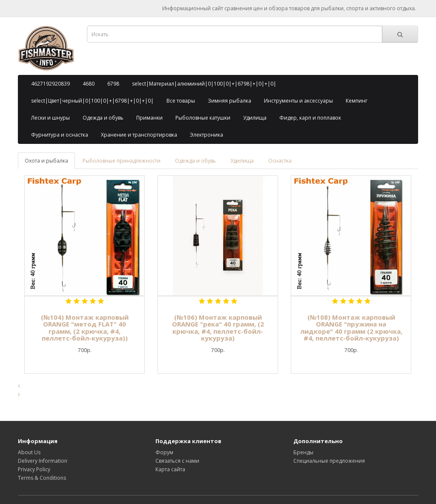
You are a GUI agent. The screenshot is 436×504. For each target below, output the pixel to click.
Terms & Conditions (42, 478)
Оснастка (280, 161)
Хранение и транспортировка (139, 135)
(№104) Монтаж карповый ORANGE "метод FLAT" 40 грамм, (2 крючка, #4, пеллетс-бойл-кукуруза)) (85, 328)
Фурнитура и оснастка (60, 135)
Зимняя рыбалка (229, 101)
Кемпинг (357, 101)
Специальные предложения (329, 461)
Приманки (149, 118)
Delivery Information (43, 461)
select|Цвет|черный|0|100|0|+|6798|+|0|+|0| (92, 101)
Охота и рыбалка (46, 161)
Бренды (303, 452)
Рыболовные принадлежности (122, 161)
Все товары (181, 101)
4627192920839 (50, 84)
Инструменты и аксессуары (298, 101)
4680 (89, 84)
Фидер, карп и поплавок (310, 118)
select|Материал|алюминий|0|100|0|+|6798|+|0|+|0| (204, 84)
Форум (164, 452)
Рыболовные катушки (203, 118)
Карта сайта (170, 469)
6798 (113, 84)
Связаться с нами (177, 461)
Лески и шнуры (50, 118)
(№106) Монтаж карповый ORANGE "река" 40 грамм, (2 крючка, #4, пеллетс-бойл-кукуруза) (218, 328)
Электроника (207, 135)
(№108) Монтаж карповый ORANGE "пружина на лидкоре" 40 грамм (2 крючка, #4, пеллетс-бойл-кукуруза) (351, 328)
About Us (29, 452)
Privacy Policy (34, 469)
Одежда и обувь (103, 118)
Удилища (255, 118)
